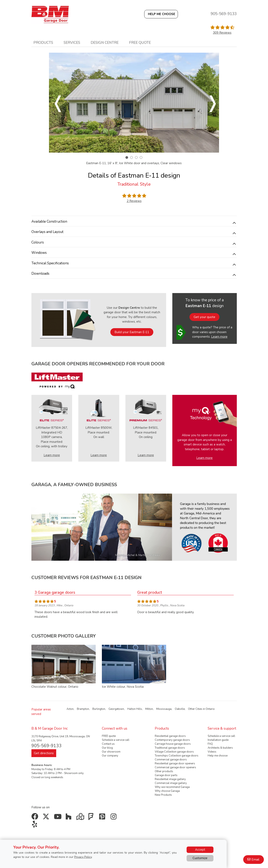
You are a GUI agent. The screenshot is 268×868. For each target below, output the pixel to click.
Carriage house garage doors (173, 744)
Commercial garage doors (171, 760)
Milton (149, 709)
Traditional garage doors (170, 748)
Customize (200, 858)
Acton (70, 709)
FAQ (210, 744)
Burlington (99, 709)
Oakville (180, 709)
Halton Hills (135, 709)
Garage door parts (166, 775)
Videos (212, 752)
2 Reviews (134, 201)
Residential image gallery (170, 779)
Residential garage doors (170, 736)
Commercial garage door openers (175, 767)
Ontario (210, 709)
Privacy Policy (83, 857)
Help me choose (218, 756)
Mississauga (164, 709)
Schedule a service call (116, 740)
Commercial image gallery (171, 783)
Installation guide (218, 740)
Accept (200, 850)
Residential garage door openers (175, 764)
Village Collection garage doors (174, 752)
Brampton (83, 709)
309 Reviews (222, 33)
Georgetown (116, 709)
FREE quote (109, 736)
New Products (163, 795)
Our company (110, 756)
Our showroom (111, 752)
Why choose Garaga (167, 791)
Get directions (44, 753)
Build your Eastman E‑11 (132, 332)
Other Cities (195, 709)
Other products (164, 771)
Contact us (108, 744)
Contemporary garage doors (172, 740)
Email (255, 860)
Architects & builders (220, 748)
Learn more (219, 337)
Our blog (107, 748)
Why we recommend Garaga (172, 787)
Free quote (140, 43)
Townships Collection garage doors (177, 756)
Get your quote (204, 317)
